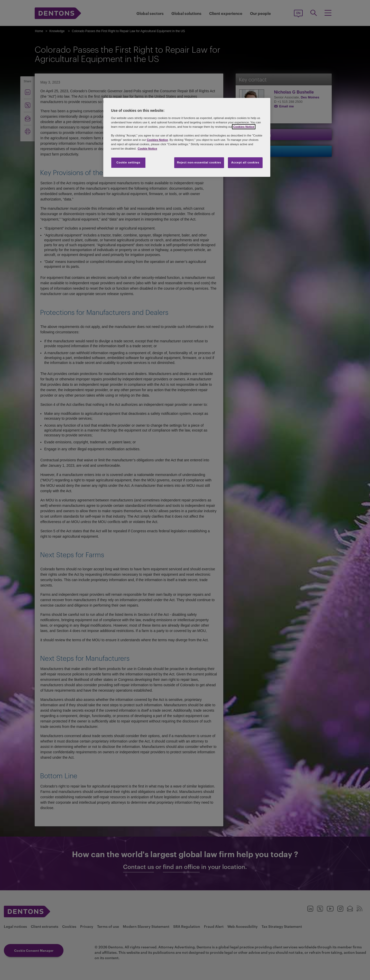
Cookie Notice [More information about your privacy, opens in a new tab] (147, 149)
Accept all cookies (245, 162)
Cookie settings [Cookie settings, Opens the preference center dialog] (128, 162)
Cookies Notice (244, 127)
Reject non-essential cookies (199, 162)
